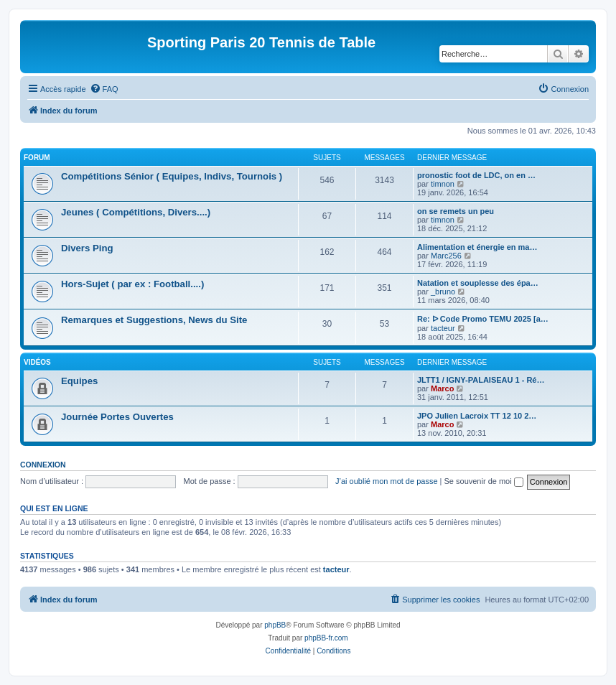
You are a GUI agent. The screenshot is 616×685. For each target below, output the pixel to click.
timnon (443, 184)
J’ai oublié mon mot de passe (386, 481)
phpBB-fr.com (326, 638)
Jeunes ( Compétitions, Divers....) (136, 212)
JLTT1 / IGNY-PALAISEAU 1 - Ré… (481, 380)
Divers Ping (87, 248)
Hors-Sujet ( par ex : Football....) (132, 284)
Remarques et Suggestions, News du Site (154, 320)
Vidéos (37, 362)
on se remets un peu (456, 211)
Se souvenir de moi (484, 481)
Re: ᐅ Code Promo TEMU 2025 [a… (483, 319)
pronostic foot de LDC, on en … (476, 175)
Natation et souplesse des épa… (478, 283)
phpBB (275, 625)
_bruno (443, 292)
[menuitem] (104, 89)
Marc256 (446, 256)
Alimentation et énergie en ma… (477, 247)
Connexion (43, 465)
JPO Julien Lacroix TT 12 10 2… (477, 416)
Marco (442, 388)
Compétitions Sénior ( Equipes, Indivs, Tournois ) (172, 176)
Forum (37, 158)
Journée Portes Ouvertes (117, 417)
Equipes (79, 381)
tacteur (443, 328)
